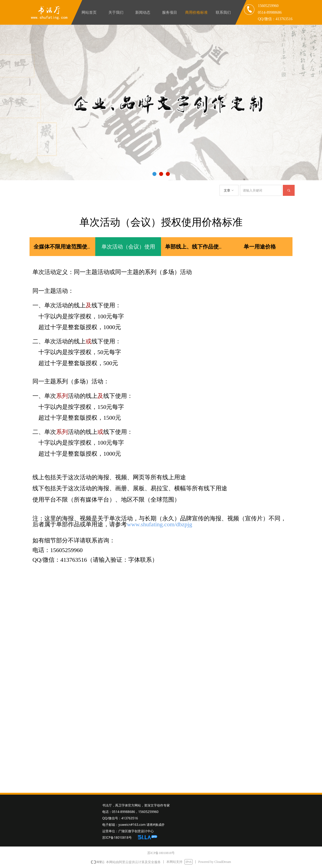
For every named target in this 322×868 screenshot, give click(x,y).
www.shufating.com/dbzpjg (160, 524)
